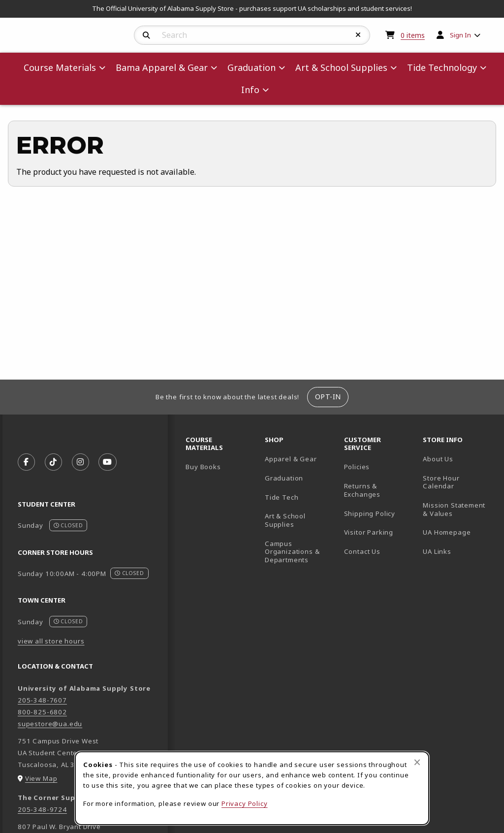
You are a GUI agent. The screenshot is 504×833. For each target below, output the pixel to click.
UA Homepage (458, 532)
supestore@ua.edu (50, 724)
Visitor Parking (369, 532)
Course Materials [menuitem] (60, 67)
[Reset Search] (358, 35)
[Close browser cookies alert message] (417, 762)
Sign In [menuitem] (460, 35)
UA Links (437, 551)
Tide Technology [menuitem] (442, 67)
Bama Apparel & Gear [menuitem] (162, 67)
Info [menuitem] (250, 90)
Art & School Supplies (285, 520)
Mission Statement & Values (454, 509)
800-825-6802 (42, 712)
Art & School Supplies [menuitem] (341, 67)
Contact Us (362, 551)
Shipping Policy (370, 513)
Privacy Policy (245, 803)
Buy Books (203, 467)
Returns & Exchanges (362, 490)
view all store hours (51, 641)
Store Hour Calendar (458, 482)
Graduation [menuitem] (252, 67)
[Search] (146, 35)
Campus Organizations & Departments (300, 552)
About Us (438, 459)
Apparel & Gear (291, 459)
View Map (41, 778)
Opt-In (328, 397)
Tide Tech (282, 497)
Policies (357, 467)
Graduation (284, 478)
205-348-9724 (42, 809)
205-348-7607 (42, 700)
